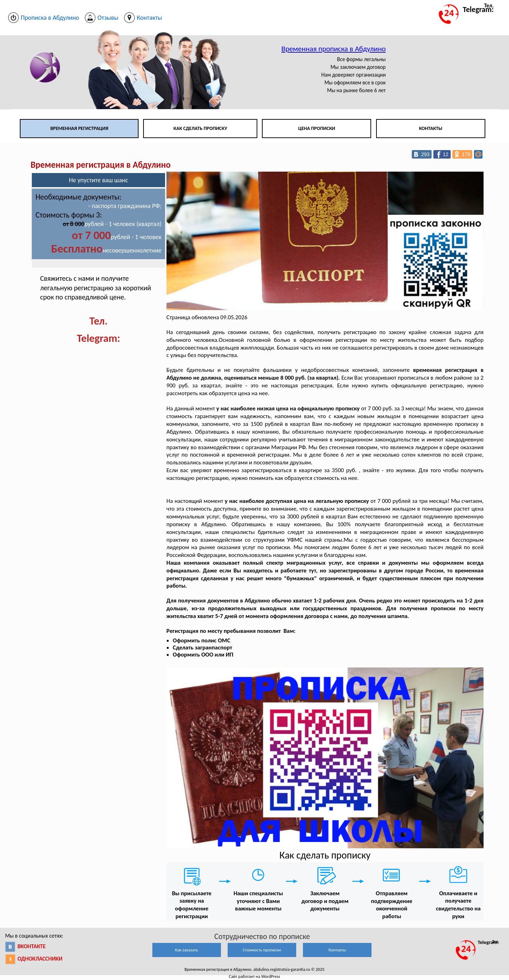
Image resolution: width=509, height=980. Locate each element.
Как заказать (186, 950)
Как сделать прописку (200, 128)
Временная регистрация (79, 128)
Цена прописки (317, 128)
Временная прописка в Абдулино (334, 49)
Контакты (431, 128)
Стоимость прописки (262, 950)
